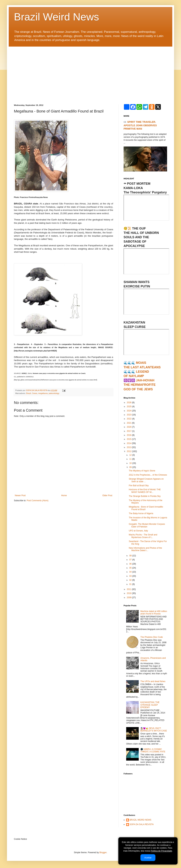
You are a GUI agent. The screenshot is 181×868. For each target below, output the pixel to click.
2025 (129, 407)
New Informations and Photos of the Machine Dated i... (145, 549)
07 (131, 560)
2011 (129, 589)
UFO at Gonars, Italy (138, 531)
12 (131, 455)
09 (131, 467)
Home (64, 495)
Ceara (35, 393)
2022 (129, 419)
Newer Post (20, 495)
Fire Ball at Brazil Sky (139, 486)
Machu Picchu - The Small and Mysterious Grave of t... (143, 536)
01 (131, 584)
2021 (129, 423)
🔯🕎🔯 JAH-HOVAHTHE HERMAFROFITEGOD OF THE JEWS (140, 385)
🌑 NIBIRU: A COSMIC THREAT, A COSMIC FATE (153, 750)
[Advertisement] (90, 73)
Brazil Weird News (56, 17)
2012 (129, 451)
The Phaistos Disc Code (152, 637)
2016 (129, 435)
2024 (129, 411)
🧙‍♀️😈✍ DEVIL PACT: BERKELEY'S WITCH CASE (154, 730)
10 (131, 463)
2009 (129, 598)
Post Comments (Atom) (38, 501)
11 (131, 459)
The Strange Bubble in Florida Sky (145, 496)
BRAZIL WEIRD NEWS (140, 820)
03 (131, 576)
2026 (129, 403)
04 (131, 572)
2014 (129, 443)
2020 (129, 427)
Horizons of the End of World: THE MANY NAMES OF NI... (145, 491)
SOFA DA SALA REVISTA (142, 824)
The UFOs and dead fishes (153, 681)
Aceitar (148, 858)
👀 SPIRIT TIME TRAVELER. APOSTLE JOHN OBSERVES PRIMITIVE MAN (140, 125)
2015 (129, 439)
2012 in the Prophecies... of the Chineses (148, 475)
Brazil (29, 393)
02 (131, 580)
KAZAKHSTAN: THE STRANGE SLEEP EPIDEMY (150, 705)
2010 (129, 593)
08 (131, 556)
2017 (129, 431)
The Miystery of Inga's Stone (142, 471)
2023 (129, 415)
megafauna (43, 393)
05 (131, 568)
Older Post (107, 495)
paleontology (54, 393)
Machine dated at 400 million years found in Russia (154, 613)
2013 (129, 447)
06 (131, 564)
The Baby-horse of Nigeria (141, 513)
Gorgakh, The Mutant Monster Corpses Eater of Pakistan (147, 525)
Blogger (103, 852)
